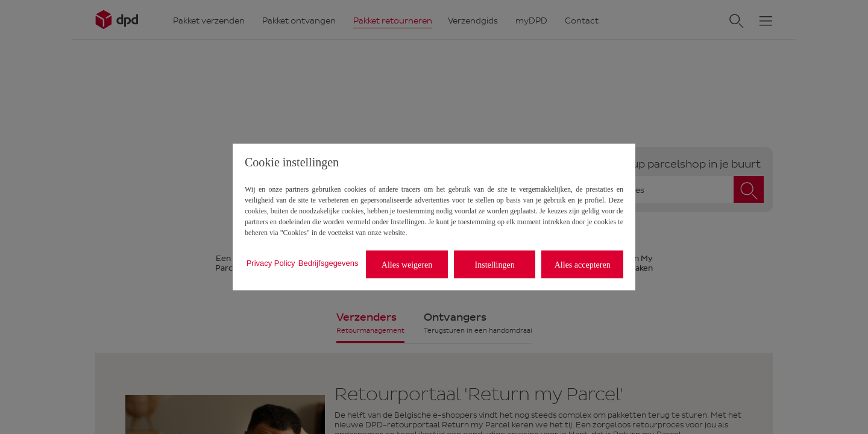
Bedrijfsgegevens (329, 263)
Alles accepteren (583, 264)
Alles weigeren (407, 264)
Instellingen (495, 264)
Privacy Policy (271, 263)
